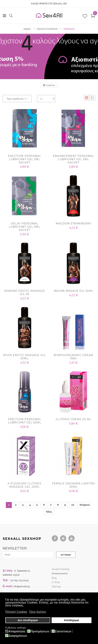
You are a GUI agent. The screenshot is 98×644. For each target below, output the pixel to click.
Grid (87, 98)
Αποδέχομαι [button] (71, 621)
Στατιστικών (63, 631)
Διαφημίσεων (18, 636)
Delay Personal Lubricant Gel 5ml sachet (24, 227)
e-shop (56, 583)
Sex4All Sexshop (61, 570)
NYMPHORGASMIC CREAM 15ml (73, 357)
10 (73, 505)
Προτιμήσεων (40, 631)
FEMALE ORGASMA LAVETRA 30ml (73, 485)
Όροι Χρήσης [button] (38, 612)
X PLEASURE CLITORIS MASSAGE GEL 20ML (24, 485)
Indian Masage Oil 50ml (73, 291)
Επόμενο (85, 505)
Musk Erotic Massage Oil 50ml (24, 357)
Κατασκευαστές (60, 574)
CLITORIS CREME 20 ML (74, 419)
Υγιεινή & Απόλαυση (47, 29)
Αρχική (27, 29)
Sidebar (49, 85)
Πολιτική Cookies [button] (16, 612)
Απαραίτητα (17, 631)
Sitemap (56, 587)
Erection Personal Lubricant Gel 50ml (25, 421)
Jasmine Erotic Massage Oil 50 (24, 292)
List (93, 98)
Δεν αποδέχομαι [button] (28, 621)
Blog (54, 579)
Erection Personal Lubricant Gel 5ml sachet (25, 159)
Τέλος (49, 512)
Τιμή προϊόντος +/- (17, 99)
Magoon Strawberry (74, 224)
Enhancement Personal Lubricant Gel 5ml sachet (73, 159)
